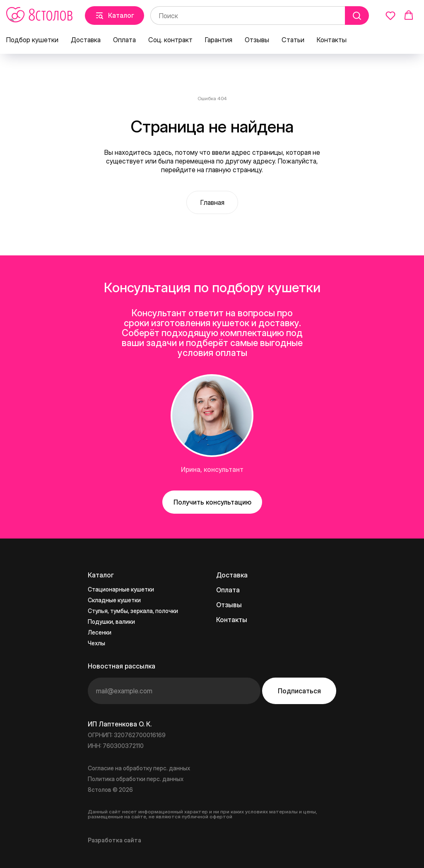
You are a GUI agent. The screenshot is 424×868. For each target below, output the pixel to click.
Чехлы (96, 643)
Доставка (86, 40)
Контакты (332, 40)
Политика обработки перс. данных (136, 779)
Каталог (101, 575)
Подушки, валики (111, 622)
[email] (174, 691)
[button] (390, 15)
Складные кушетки (114, 600)
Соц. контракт (170, 40)
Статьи (293, 40)
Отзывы (257, 40)
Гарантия (219, 40)
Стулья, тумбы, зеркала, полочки (133, 611)
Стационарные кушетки (121, 589)
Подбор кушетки (32, 40)
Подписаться (299, 691)
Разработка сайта (114, 840)
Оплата (124, 40)
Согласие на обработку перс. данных (139, 768)
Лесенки (100, 632)
